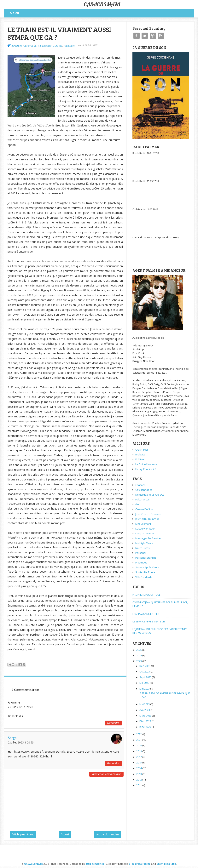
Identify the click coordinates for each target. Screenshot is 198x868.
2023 (139, 661)
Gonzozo (58, 46)
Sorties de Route (145, 572)
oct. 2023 (145, 672)
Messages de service (148, 538)
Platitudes (69, 46)
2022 (139, 734)
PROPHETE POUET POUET (147, 595)
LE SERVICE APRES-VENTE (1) (148, 621)
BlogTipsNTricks (140, 864)
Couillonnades (144, 490)
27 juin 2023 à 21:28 (20, 707)
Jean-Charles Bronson (148, 514)
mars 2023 (146, 716)
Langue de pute (145, 533)
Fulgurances (45, 46)
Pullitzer (140, 459)
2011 (139, 785)
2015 (139, 762)
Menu (14, 13)
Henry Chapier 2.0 (146, 469)
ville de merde (144, 577)
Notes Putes (143, 548)
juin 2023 (145, 689)
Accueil (65, 834)
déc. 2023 (145, 666)
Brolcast (140, 454)
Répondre (113, 723)
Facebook (137, 36)
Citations (140, 485)
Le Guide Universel (146, 464)
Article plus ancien (108, 834)
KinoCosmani (143, 524)
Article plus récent (23, 834)
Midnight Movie (144, 543)
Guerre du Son (144, 509)
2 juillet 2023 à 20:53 (21, 742)
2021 (139, 740)
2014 (139, 768)
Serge (12, 738)
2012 (139, 780)
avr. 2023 (145, 710)
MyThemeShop (95, 864)
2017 (139, 757)
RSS (161, 36)
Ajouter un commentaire (106, 774)
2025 (139, 650)
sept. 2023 (146, 677)
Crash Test (142, 450)
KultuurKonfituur (145, 529)
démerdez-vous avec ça (24, 46)
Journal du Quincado (147, 519)
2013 (139, 774)
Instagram (153, 36)
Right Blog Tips (166, 864)
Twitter (145, 36)
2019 (139, 751)
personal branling (146, 558)
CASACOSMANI (102, 4)
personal (141, 553)
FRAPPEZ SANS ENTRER (146, 614)
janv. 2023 (146, 727)
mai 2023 (145, 704)
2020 (139, 745)
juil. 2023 (145, 683)
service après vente (147, 567)
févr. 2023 (146, 721)
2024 (139, 655)
